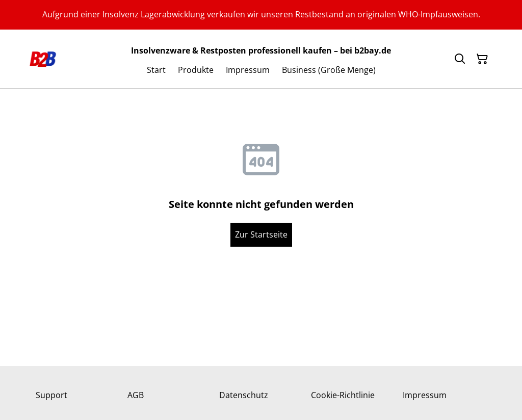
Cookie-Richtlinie (343, 395)
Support (51, 395)
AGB (136, 395)
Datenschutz (244, 395)
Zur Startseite (261, 234)
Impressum (425, 395)
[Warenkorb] (482, 59)
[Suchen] (460, 59)
